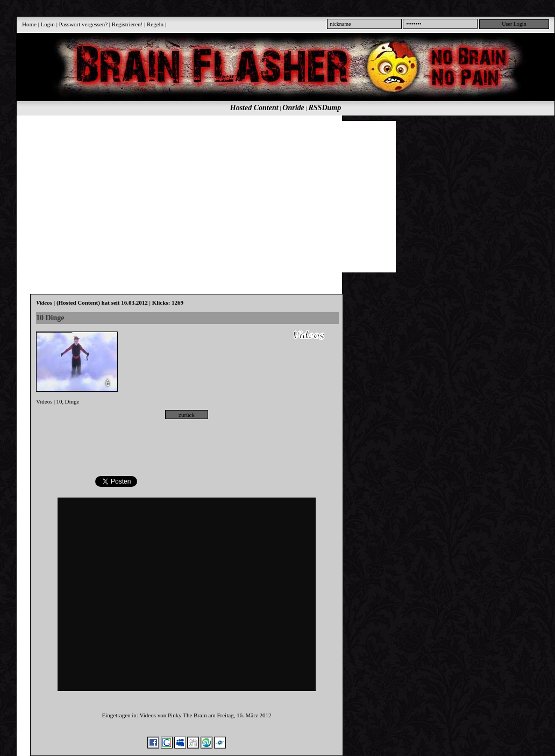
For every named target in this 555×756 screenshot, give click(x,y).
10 (59, 401)
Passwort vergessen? (84, 24)
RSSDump (325, 108)
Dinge (72, 401)
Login (48, 24)
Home (29, 24)
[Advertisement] (248, 196)
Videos (44, 401)
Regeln (155, 24)
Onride (293, 108)
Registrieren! (127, 24)
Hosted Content (254, 108)
